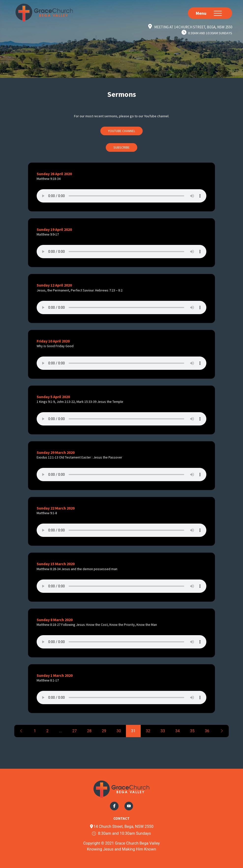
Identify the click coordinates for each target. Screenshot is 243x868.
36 (207, 731)
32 (148, 731)
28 (89, 731)
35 (192, 731)
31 (133, 731)
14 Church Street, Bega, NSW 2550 (121, 826)
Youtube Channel (122, 131)
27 (75, 731)
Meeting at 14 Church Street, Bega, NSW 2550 (193, 27)
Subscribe (121, 147)
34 (178, 731)
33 (163, 731)
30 (119, 731)
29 (104, 731)
